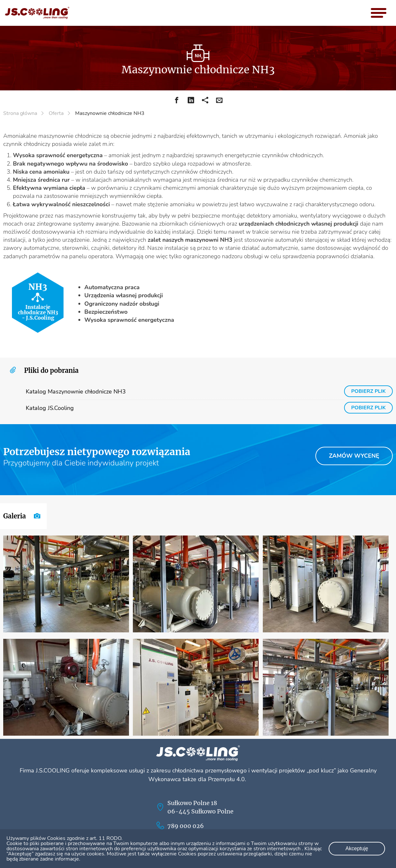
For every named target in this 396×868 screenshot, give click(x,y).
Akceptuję (357, 848)
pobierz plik (368, 391)
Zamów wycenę (356, 456)
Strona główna (20, 113)
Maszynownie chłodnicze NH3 (110, 113)
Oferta (56, 113)
